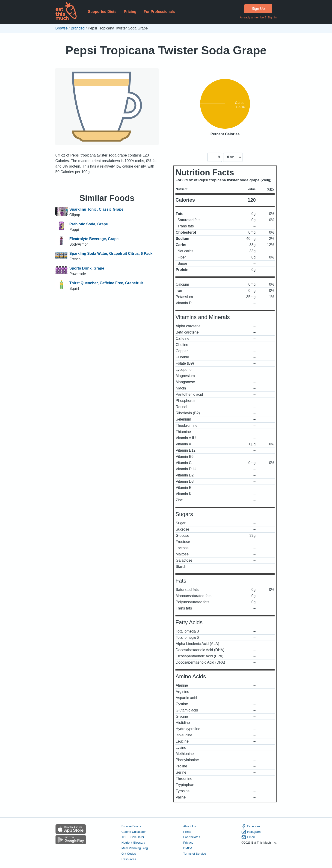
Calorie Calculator (134, 832)
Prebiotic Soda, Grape (89, 224)
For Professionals (159, 12)
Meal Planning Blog (135, 848)
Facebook (251, 826)
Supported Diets (102, 12)
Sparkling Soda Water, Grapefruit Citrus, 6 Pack (111, 254)
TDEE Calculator (133, 837)
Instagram (251, 832)
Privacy (188, 843)
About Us (190, 826)
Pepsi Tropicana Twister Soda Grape (166, 50)
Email (248, 837)
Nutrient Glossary (133, 843)
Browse (61, 28)
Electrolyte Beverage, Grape (94, 239)
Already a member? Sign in (258, 17)
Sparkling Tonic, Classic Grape (96, 209)
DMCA (188, 848)
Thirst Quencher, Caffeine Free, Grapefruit (106, 283)
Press (187, 832)
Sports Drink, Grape (87, 268)
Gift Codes (129, 854)
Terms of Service (195, 854)
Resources (129, 859)
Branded (78, 28)
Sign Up (258, 9)
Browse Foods (131, 826)
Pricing (130, 12)
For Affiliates (192, 837)
